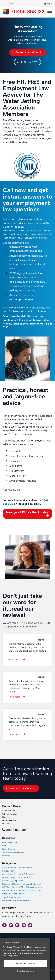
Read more (14, 659)
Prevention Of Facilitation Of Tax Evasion (22, 891)
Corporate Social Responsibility (17, 868)
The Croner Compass (12, 897)
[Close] (47, 942)
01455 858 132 (28, 12)
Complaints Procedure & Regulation (19, 874)
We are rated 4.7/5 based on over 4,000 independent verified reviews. (27, 625)
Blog (4, 846)
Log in (50, 4)
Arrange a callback (28, 52)
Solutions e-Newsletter (13, 852)
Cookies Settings (25, 971)
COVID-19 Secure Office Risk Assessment (22, 887)
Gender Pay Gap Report (13, 881)
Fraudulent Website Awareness (17, 900)
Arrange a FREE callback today (27, 512)
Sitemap (6, 856)
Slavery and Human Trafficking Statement (22, 884)
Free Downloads (10, 843)
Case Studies (8, 849)
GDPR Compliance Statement (16, 877)
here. (31, 299)
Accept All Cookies (25, 963)
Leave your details (22, 788)
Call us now (27, 62)
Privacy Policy (9, 871)
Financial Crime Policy (13, 894)
